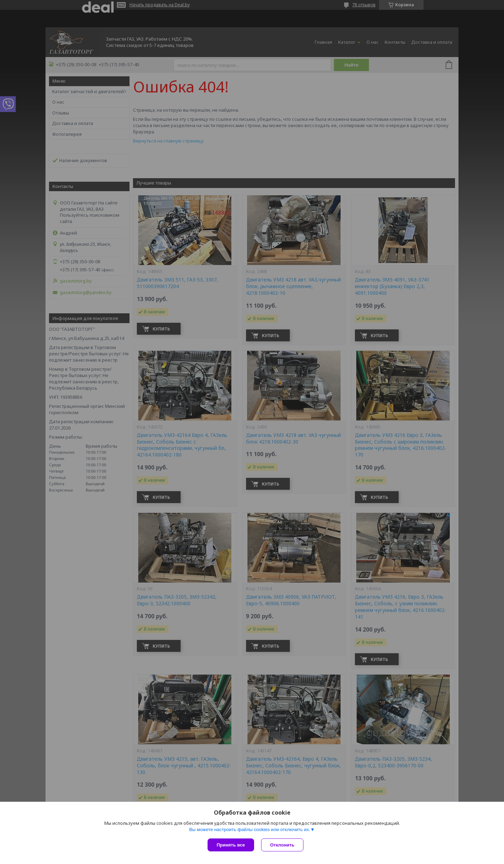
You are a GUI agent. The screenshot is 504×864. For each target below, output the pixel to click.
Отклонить (282, 845)
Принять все (231, 845)
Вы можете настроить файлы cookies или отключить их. (250, 830)
